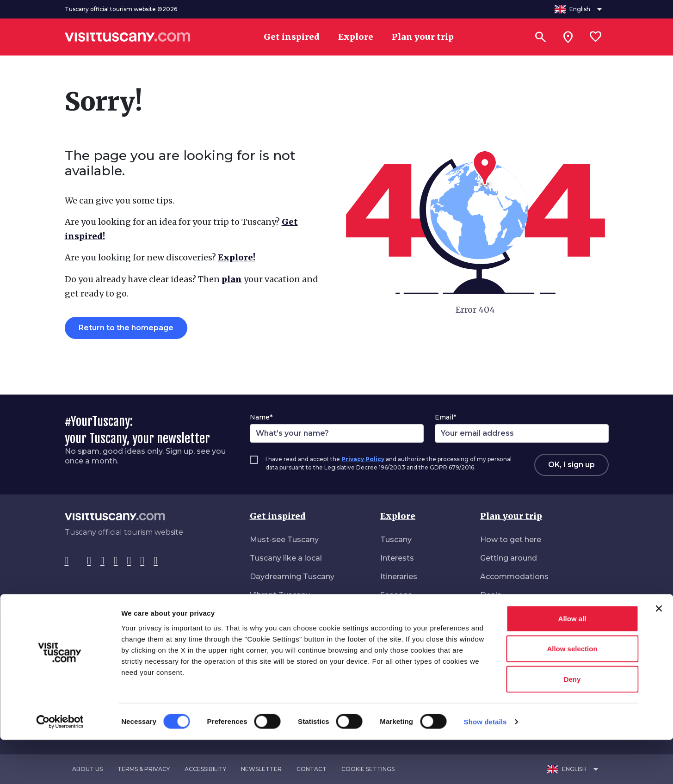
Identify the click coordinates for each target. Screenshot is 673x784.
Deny (572, 723)
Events (393, 614)
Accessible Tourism (517, 614)
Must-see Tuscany (284, 540)
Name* (261, 417)
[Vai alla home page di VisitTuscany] (128, 37)
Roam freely (273, 632)
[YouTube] (129, 561)
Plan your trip (511, 516)
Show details (485, 766)
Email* (445, 417)
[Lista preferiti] (596, 37)
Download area (509, 632)
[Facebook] (67, 561)
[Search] (540, 37)
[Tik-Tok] (102, 561)
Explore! (237, 257)
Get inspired (278, 516)
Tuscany (396, 540)
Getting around (509, 558)
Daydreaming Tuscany (292, 577)
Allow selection (572, 693)
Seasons (396, 595)
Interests (397, 558)
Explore (398, 516)
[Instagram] (89, 561)
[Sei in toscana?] (568, 37)
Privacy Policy (363, 459)
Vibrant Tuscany (280, 595)
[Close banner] (659, 653)
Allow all (572, 663)
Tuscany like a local (286, 558)
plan (232, 279)
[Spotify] (156, 561)
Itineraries (399, 577)
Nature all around (282, 614)
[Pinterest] (116, 561)
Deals (491, 595)
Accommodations (514, 577)
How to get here (511, 540)
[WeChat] (142, 561)
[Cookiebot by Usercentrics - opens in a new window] (60, 766)
